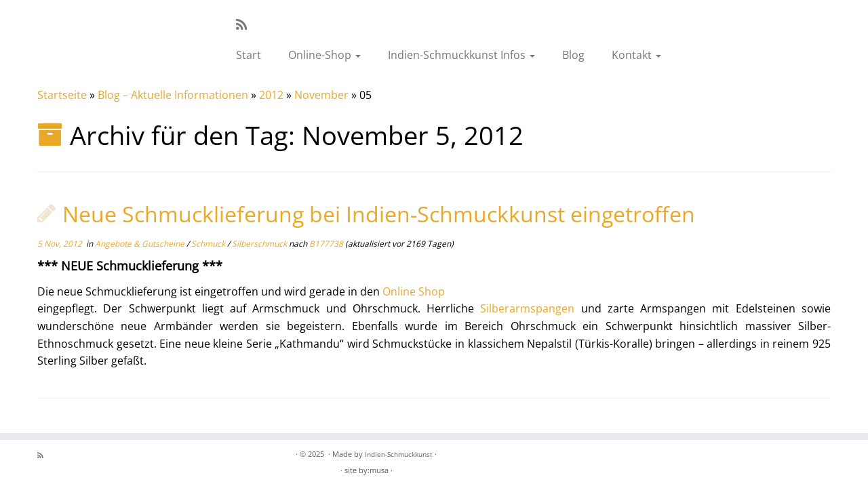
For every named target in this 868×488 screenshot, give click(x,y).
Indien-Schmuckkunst (399, 454)
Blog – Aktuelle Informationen (173, 95)
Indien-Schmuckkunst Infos (461, 55)
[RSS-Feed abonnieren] (246, 24)
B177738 (326, 244)
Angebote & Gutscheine (141, 244)
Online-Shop (324, 55)
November (321, 95)
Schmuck (209, 244)
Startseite (62, 95)
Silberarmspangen (527, 308)
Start (249, 55)
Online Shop (414, 291)
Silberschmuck (260, 244)
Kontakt (636, 55)
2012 (271, 95)
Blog (573, 55)
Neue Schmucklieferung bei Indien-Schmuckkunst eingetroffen (379, 214)
